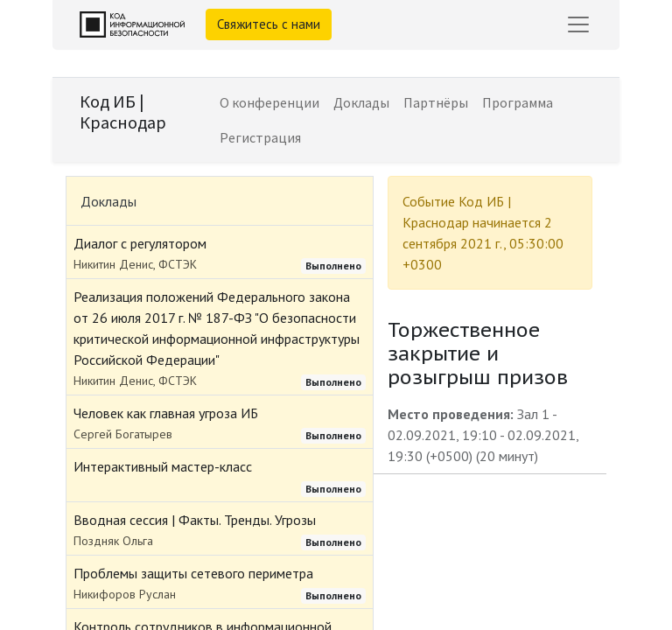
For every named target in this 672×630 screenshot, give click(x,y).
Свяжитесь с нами (269, 24)
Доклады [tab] (108, 201)
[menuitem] (269, 102)
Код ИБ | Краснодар (123, 112)
